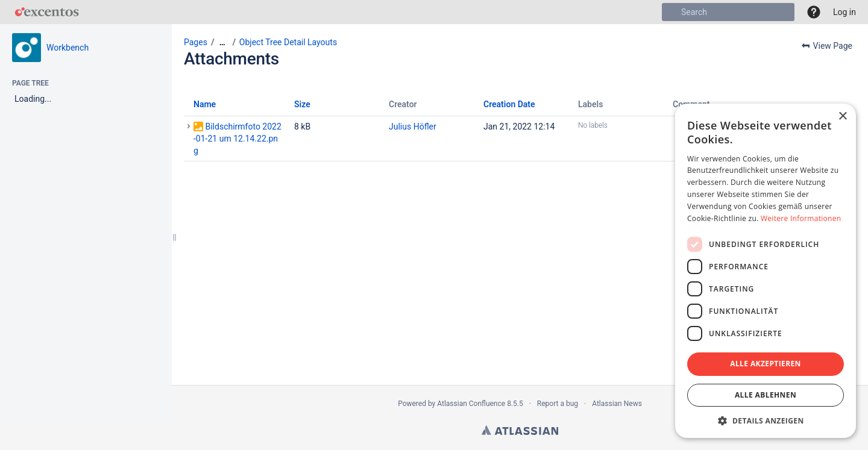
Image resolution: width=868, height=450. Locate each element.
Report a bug (558, 404)
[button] (814, 12)
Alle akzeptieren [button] (766, 364)
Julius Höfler (413, 127)
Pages (196, 42)
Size (302, 104)
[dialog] (766, 271)
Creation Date (509, 104)
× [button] (842, 117)
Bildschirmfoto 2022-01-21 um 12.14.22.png (237, 139)
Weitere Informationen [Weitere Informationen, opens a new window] (801, 218)
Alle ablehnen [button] (766, 395)
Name (205, 104)
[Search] (671, 12)
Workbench (68, 48)
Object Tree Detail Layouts (288, 42)
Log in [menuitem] (844, 12)
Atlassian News (617, 404)
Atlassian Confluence (471, 404)
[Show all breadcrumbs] (222, 42)
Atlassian (520, 430)
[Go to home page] (47, 12)
